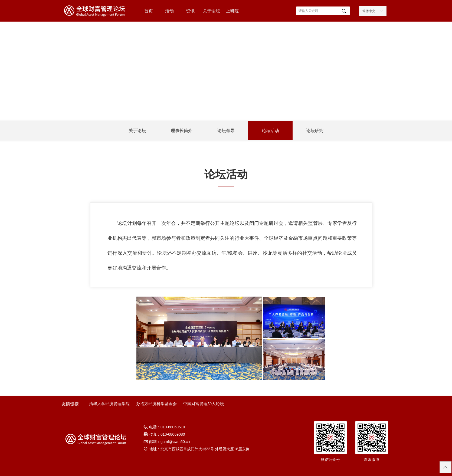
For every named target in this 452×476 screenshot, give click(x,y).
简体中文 (369, 11)
